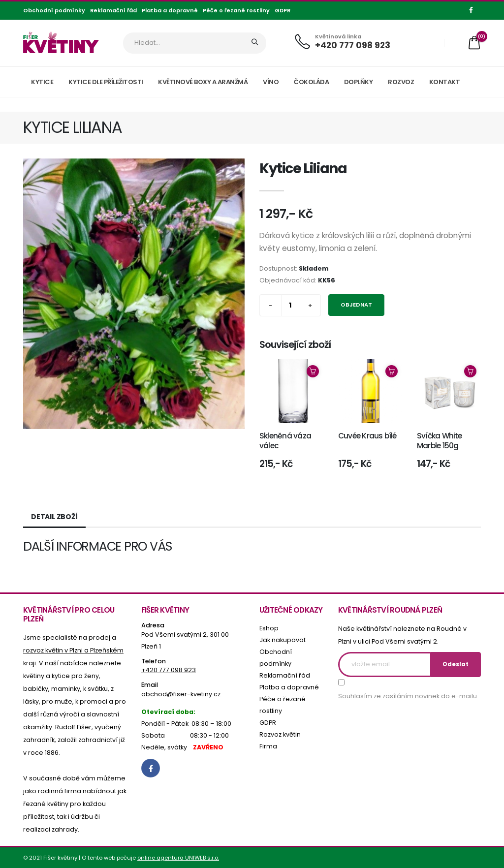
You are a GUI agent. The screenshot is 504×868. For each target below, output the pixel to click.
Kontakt (445, 82)
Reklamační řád (113, 10)
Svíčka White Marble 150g (440, 441)
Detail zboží (54, 517)
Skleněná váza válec (285, 441)
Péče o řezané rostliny (236, 10)
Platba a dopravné (170, 10)
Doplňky (359, 82)
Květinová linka (338, 37)
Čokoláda (311, 82)
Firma (268, 746)
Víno (271, 82)
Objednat (356, 305)
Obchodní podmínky (54, 10)
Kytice (42, 82)
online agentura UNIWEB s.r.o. (178, 858)
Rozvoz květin (280, 734)
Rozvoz (401, 82)
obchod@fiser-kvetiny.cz (181, 694)
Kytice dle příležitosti (106, 82)
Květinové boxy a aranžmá (203, 82)
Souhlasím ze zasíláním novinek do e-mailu (408, 696)
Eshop (269, 628)
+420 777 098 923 (353, 45)
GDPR (283, 10)
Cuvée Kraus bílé (367, 436)
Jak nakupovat (283, 640)
